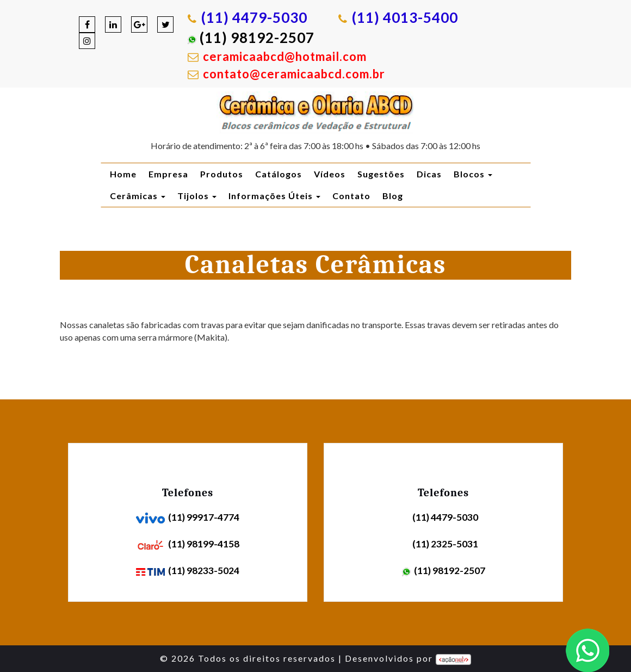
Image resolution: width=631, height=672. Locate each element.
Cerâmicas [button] (138, 196)
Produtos (222, 174)
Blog (393, 196)
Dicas (429, 174)
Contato (351, 196)
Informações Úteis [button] (274, 196)
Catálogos (279, 174)
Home (123, 174)
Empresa (168, 174)
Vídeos (330, 174)
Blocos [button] (473, 174)
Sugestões (381, 174)
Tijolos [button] (197, 196)
